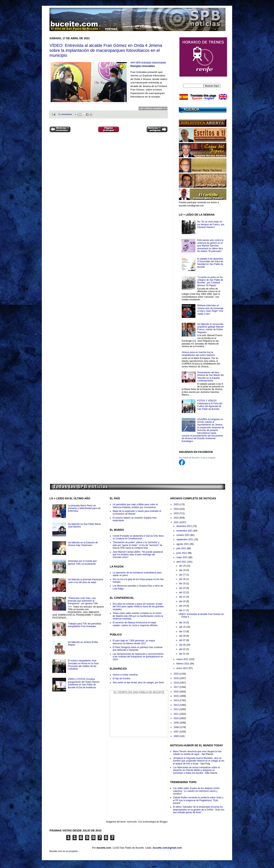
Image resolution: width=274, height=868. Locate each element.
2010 (177, 718)
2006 (177, 736)
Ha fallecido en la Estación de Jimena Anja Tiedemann (83, 544)
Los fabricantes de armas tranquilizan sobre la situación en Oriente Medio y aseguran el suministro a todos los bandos (196, 770)
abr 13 (183, 631)
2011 (177, 714)
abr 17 (183, 610)
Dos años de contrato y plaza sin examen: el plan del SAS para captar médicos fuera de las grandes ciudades (138, 607)
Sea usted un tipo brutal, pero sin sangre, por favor (138, 683)
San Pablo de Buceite (189, 458)
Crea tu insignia (208, 458)
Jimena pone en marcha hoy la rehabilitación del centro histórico (198, 354)
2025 (177, 504)
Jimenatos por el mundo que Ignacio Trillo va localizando (82, 562)
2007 (177, 732)
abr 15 (183, 627)
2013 (177, 705)
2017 (177, 687)
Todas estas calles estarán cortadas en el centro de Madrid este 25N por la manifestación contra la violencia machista (138, 616)
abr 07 (183, 640)
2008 (177, 727)
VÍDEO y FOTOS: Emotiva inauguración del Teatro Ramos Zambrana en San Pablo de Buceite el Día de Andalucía (84, 683)
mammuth (132, 822)
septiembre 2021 (185, 540)
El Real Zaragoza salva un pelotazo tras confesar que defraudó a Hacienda (138, 649)
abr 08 (183, 636)
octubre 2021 (183, 535)
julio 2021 (182, 548)
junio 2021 (182, 553)
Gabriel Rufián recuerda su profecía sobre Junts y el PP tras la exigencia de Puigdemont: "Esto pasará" (198, 800)
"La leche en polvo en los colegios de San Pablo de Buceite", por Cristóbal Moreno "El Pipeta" (210, 281)
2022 (177, 518)
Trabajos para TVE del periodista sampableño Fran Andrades (85, 625)
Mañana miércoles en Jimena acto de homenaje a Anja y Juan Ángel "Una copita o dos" (210, 310)
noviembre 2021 (185, 531)
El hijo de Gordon (121, 679)
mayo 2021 (182, 557)
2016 (177, 692)
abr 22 (183, 592)
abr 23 (183, 588)
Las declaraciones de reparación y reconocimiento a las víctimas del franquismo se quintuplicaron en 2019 (138, 657)
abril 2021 (182, 562)
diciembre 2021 (184, 526)
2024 (177, 509)
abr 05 (183, 645)
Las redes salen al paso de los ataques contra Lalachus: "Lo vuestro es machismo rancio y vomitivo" (196, 791)
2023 (177, 513)
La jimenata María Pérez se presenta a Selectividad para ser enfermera (84, 508)
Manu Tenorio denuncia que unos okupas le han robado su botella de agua (197, 753)
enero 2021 (182, 668)
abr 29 (183, 566)
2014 (177, 700)
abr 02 (183, 649)
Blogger (164, 822)
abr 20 (183, 601)
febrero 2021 (183, 664)
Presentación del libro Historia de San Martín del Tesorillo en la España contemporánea (211, 377)
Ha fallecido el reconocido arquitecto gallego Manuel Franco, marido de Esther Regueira (210, 328)
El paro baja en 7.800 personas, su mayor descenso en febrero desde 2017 (134, 642)
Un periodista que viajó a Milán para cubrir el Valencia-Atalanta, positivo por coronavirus (135, 506)
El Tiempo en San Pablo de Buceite (139, 692)
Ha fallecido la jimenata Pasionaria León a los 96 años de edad (85, 581)
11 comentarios (65, 114)
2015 (177, 696)
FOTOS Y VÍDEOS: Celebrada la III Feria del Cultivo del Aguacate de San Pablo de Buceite (210, 405)
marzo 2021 (183, 659)
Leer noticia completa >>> (153, 108)
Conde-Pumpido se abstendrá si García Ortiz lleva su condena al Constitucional (138, 537)
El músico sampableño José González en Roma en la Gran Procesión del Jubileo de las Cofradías (83, 665)
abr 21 (183, 597)
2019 (177, 678)
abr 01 (183, 654)
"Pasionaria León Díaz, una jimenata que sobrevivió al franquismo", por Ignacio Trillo (83, 601)
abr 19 (183, 606)
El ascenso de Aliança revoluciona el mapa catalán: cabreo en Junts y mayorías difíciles (135, 624)
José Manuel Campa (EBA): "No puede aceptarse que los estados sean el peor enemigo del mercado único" (138, 555)
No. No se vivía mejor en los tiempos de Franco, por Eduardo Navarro (211, 224)
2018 (177, 683)
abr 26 (183, 579)
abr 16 (183, 623)
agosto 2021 (183, 544)
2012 (177, 709)
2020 (177, 674)
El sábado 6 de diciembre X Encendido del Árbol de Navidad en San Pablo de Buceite (210, 263)
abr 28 (183, 570)
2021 (177, 522)
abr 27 (183, 575)
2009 (177, 723)
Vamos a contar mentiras (125, 675)
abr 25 (183, 583)
